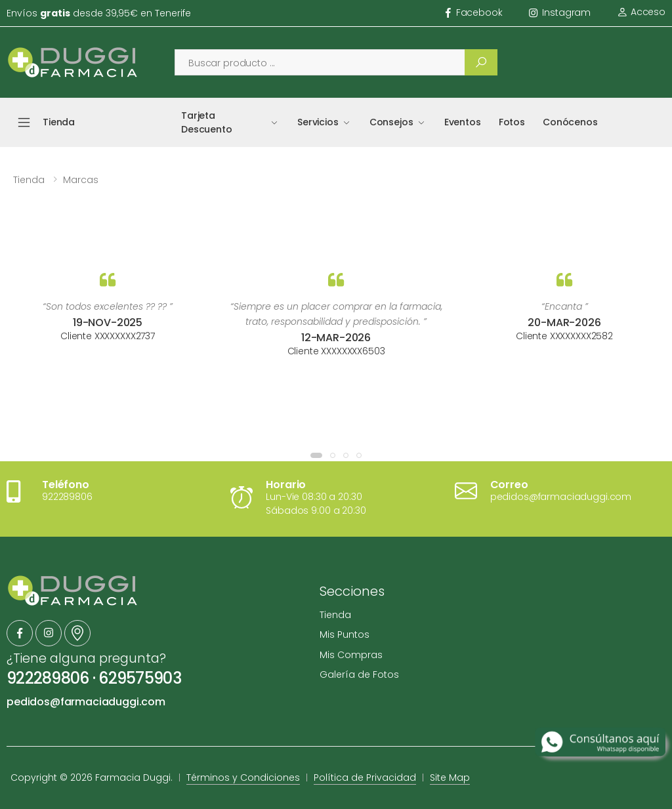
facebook (474, 12)
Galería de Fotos (359, 674)
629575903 (140, 678)
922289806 (48, 678)
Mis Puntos (345, 634)
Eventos (463, 122)
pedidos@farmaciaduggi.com (86, 702)
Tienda (29, 180)
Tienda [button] (59, 122)
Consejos (391, 122)
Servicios (318, 122)
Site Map (450, 778)
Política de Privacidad (365, 778)
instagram (560, 12)
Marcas (81, 180)
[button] (316, 455)
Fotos (512, 122)
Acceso (641, 12)
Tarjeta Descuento (207, 122)
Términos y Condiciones (243, 778)
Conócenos (570, 122)
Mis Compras (351, 655)
